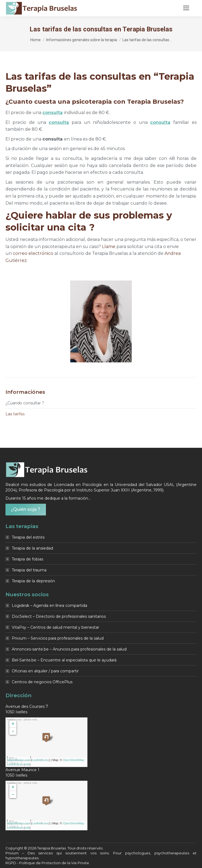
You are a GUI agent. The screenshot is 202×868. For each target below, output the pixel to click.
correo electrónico (33, 253)
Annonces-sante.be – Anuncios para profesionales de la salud (69, 649)
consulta (52, 113)
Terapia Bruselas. (52, 848)
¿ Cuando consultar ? (25, 403)
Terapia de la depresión (33, 581)
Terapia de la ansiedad (32, 548)
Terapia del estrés (28, 537)
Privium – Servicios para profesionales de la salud (58, 638)
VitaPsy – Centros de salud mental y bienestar (55, 627)
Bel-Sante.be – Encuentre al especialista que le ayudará (64, 660)
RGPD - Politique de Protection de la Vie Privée (47, 863)
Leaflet (36, 760)
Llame (109, 247)
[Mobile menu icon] (186, 8)
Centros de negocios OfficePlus (42, 682)
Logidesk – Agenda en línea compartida (49, 605)
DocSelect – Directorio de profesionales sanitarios (59, 616)
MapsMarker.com (19, 760)
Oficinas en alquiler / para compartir (45, 671)
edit (27, 764)
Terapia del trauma (29, 570)
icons (45, 760)
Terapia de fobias (27, 559)
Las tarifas (15, 414)
